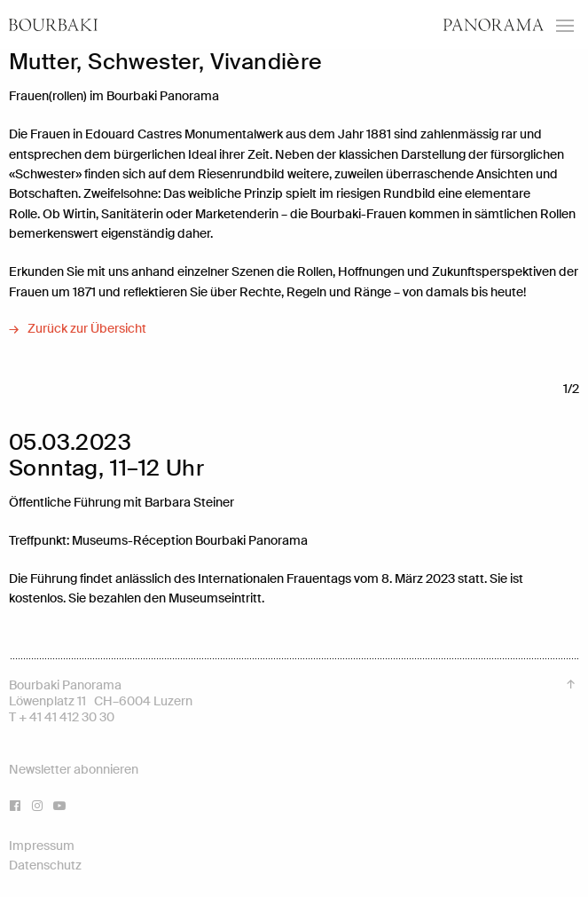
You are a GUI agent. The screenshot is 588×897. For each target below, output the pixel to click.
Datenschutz (45, 865)
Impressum (42, 846)
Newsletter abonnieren (74, 769)
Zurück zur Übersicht (87, 328)
